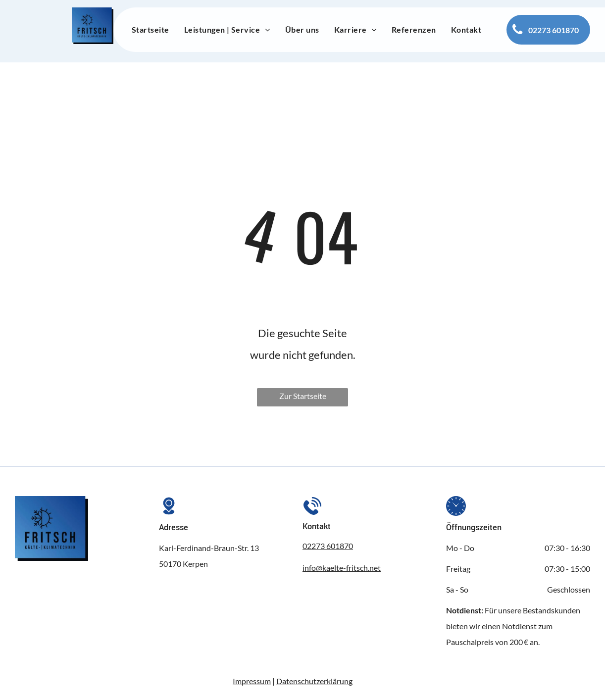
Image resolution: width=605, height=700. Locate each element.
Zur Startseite (303, 396)
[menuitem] (151, 30)
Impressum (252, 681)
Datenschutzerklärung (314, 681)
